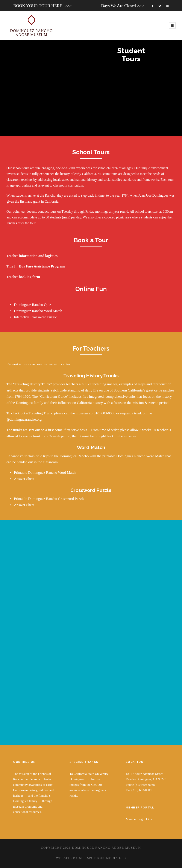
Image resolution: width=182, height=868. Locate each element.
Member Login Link (139, 819)
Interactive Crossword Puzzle (35, 317)
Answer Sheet (24, 478)
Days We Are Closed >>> (123, 6)
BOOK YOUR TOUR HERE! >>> (42, 6)
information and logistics (38, 256)
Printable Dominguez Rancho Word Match (45, 472)
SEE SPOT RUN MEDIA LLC (103, 857)
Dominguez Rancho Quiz (33, 305)
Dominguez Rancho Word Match (38, 311)
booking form (30, 277)
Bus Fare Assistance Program (42, 266)
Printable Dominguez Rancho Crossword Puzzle (49, 498)
